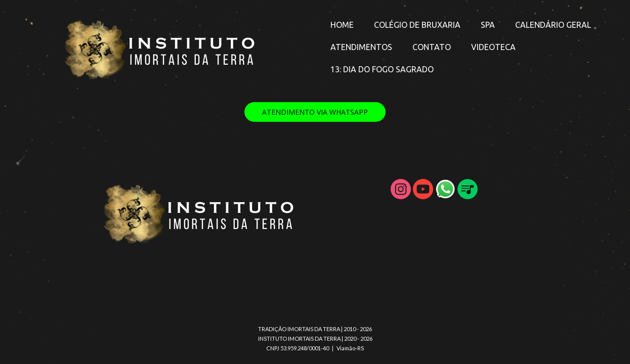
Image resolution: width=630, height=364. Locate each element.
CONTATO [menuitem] (432, 47)
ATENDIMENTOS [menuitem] (361, 47)
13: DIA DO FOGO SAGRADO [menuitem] (382, 69)
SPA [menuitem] (488, 25)
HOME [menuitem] (342, 25)
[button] (315, 112)
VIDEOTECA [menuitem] (493, 47)
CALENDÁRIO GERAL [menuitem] (553, 25)
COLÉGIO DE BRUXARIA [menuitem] (417, 25)
